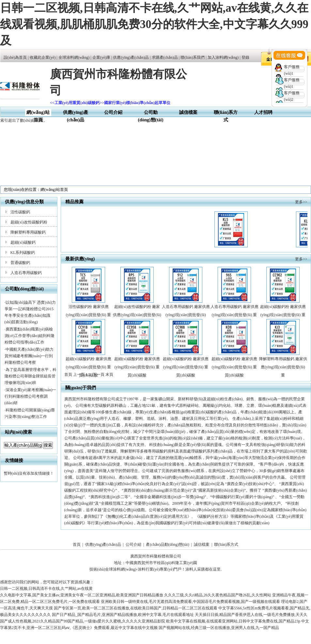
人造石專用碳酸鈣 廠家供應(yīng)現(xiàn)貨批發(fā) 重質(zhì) (234, 315)
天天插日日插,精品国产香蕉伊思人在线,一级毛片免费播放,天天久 (251, 615)
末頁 (109, 375)
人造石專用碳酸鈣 (26, 273)
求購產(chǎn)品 (165, 57)
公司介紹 (113, 112)
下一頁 (99, 375)
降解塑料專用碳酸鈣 (28, 232)
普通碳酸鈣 (20, 263)
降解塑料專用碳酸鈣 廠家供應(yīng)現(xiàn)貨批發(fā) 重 (283, 367)
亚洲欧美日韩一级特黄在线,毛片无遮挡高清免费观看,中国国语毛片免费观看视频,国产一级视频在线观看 (190, 602)
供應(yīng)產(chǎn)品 (131, 57)
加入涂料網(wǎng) (223, 57)
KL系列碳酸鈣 (23, 253)
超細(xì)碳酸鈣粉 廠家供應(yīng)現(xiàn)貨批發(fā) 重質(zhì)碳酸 (283, 315)
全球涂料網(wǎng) (74, 57)
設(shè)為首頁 (15, 57)
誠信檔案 (188, 112)
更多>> (301, 202)
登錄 (245, 57)
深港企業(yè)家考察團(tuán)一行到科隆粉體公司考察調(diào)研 (31, 396)
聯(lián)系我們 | (194, 57)
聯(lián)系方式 (226, 544)
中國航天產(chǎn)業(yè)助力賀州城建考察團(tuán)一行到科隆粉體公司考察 (29, 356)
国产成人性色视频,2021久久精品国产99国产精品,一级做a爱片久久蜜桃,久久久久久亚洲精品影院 (83, 621)
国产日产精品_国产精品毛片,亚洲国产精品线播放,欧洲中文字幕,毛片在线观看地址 (123, 615)
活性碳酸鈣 (20, 212)
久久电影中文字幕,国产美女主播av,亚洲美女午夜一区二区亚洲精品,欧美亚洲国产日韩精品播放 (82, 595)
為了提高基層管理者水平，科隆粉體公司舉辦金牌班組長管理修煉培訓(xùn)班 (31, 376)
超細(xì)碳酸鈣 (23, 242)
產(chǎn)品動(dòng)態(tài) (167, 544)
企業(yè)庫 (101, 57)
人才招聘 (263, 112)
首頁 (77, 544)
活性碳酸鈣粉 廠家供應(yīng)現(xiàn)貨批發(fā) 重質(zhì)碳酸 (88, 315)
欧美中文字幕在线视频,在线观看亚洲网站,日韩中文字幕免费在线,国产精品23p (233, 621)
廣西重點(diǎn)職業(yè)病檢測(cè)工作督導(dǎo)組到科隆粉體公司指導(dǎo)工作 (30, 336)
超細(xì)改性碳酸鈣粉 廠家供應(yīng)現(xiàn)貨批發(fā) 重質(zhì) (137, 315)
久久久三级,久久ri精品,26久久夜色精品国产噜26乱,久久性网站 (218, 595)
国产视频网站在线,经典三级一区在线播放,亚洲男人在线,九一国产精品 (219, 628)
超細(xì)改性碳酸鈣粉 (29, 222)
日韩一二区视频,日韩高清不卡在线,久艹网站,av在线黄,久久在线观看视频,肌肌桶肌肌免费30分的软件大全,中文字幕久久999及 (154, 24)
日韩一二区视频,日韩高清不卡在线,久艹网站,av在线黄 (46, 589)
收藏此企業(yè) (43, 57)
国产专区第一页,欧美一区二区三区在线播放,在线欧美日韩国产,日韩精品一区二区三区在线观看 (136, 608)
